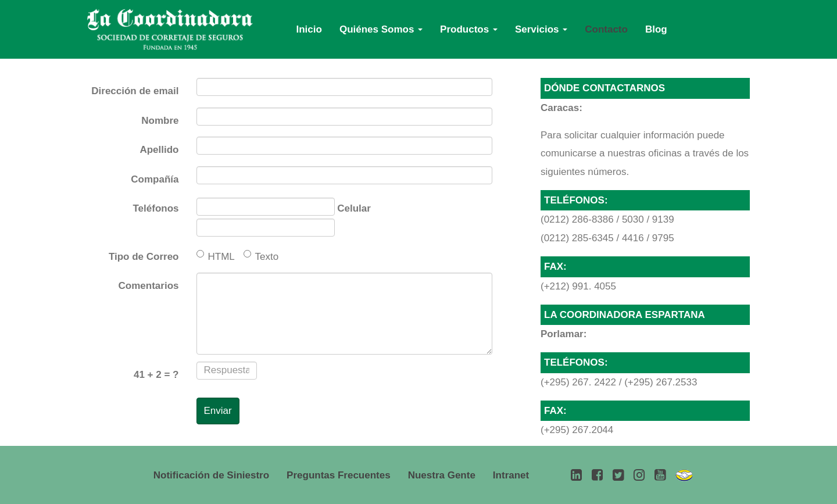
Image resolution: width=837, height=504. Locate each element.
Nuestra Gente (442, 475)
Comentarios (149, 286)
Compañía (155, 179)
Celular (354, 208)
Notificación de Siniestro (211, 475)
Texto (261, 256)
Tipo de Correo (144, 257)
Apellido (159, 150)
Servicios (541, 29)
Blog (656, 29)
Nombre (160, 121)
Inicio (309, 29)
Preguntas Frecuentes (339, 475)
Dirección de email (135, 91)
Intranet (511, 475)
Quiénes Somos (381, 29)
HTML (216, 256)
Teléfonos (155, 208)
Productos (469, 29)
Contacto (606, 29)
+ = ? (156, 375)
